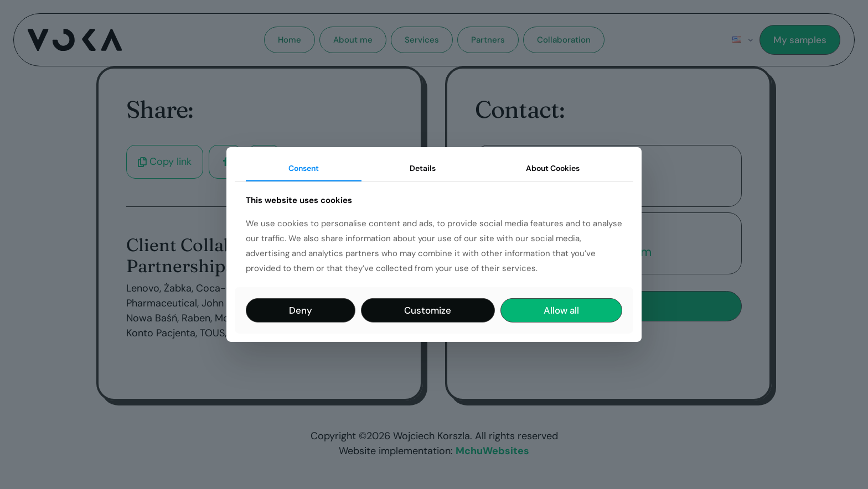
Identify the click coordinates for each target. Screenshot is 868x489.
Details (423, 168)
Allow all (561, 310)
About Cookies (553, 168)
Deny (301, 310)
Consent (304, 168)
